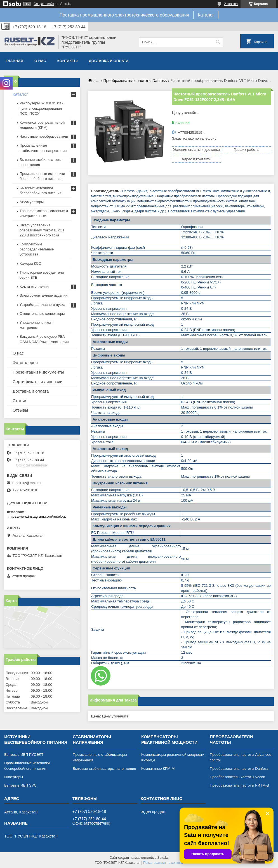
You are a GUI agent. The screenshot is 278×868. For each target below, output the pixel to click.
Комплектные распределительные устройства (37, 249)
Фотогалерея (25, 363)
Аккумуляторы (32, 202)
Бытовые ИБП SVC (20, 785)
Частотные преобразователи (44, 136)
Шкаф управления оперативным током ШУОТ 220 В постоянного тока (42, 230)
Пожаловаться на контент (163, 863)
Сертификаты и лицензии (37, 382)
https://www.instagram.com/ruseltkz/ (37, 516)
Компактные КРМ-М (158, 769)
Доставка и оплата (109, 61)
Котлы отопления (34, 286)
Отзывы (20, 410)
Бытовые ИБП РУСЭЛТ (24, 755)
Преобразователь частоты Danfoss (239, 769)
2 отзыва (231, 4)
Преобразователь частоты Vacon (237, 777)
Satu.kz (163, 858)
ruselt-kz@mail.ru (26, 483)
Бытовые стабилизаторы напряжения (104, 769)
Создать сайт (44, 4)
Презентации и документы (38, 372)
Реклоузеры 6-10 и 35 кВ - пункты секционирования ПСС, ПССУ (42, 108)
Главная (14, 61)
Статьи (19, 401)
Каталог (206, 15)
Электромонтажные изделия (44, 295)
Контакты (68, 61)
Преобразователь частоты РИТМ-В (239, 785)
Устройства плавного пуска (42, 305)
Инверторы (14, 777)
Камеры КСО (30, 263)
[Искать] (218, 42)
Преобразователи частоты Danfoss (135, 81)
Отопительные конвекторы (42, 314)
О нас (40, 61)
